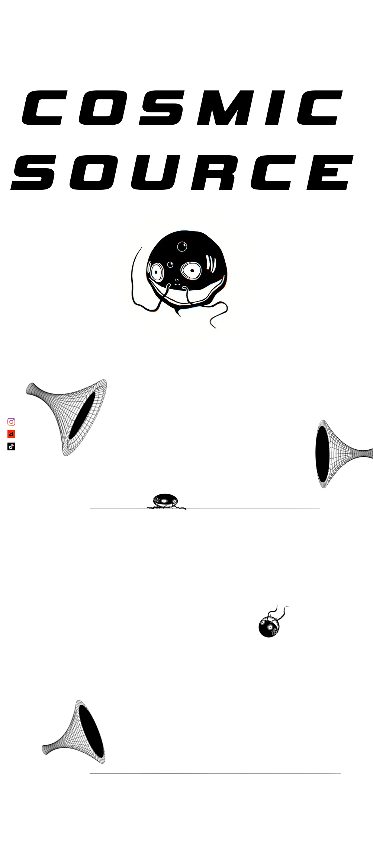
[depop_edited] (11, 434)
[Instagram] (11, 422)
